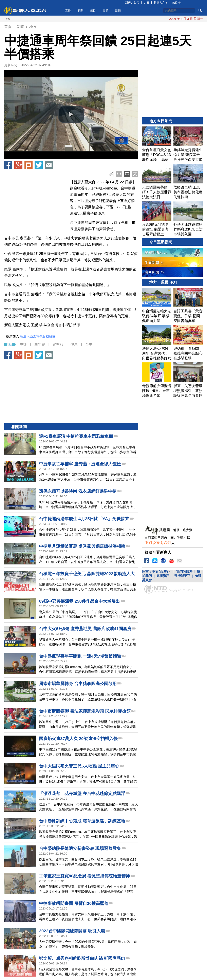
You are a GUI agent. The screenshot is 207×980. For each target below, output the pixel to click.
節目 (93, 11)
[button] (71, 114)
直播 (68, 11)
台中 (89, 344)
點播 (118, 11)
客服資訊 (163, 576)
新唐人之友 (161, 3)
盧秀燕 (58, 344)
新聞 (80, 11)
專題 (106, 11)
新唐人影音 (132, 3)
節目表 (176, 3)
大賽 (147, 3)
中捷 (23, 344)
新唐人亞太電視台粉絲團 (38, 336)
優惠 (74, 344)
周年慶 (40, 344)
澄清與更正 (182, 576)
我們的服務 (184, 572)
